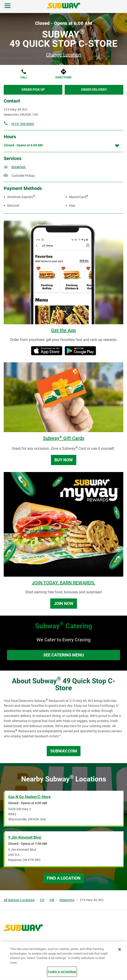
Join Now (64, 603)
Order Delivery (94, 90)
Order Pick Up (33, 90)
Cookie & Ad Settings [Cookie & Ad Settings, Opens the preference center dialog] (62, 972)
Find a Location (64, 878)
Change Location (63, 55)
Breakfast (18, 167)
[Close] (120, 949)
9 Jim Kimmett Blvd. (25, 837)
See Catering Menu (64, 655)
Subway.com (64, 751)
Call (24, 77)
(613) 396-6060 (23, 124)
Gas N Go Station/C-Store (29, 797)
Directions (63, 77)
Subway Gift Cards (64, 438)
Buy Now (64, 460)
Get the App (63, 330)
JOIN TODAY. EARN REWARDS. (64, 583)
